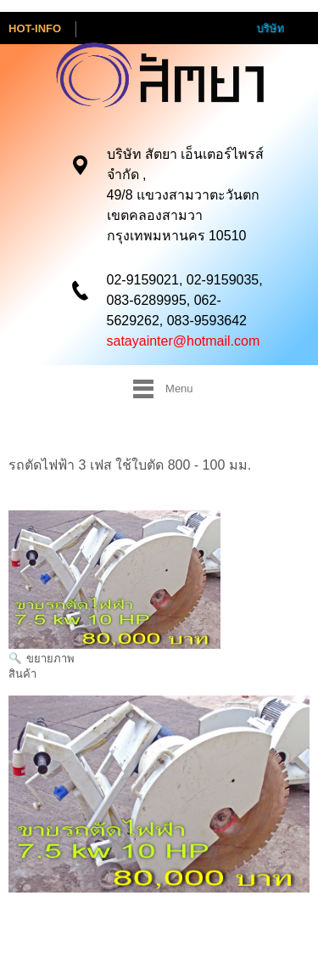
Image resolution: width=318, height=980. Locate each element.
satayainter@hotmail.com (184, 340)
